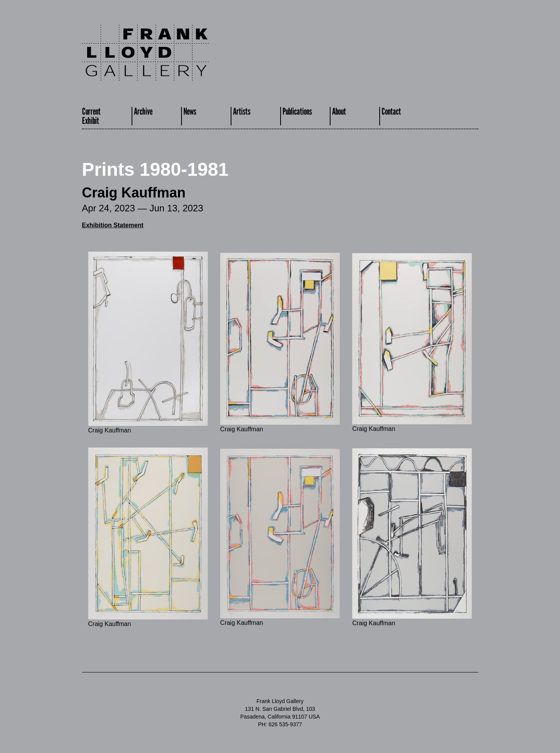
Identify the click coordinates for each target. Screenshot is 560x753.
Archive (143, 111)
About (339, 111)
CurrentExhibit (91, 116)
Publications (297, 111)
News (190, 111)
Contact (391, 111)
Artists (242, 111)
